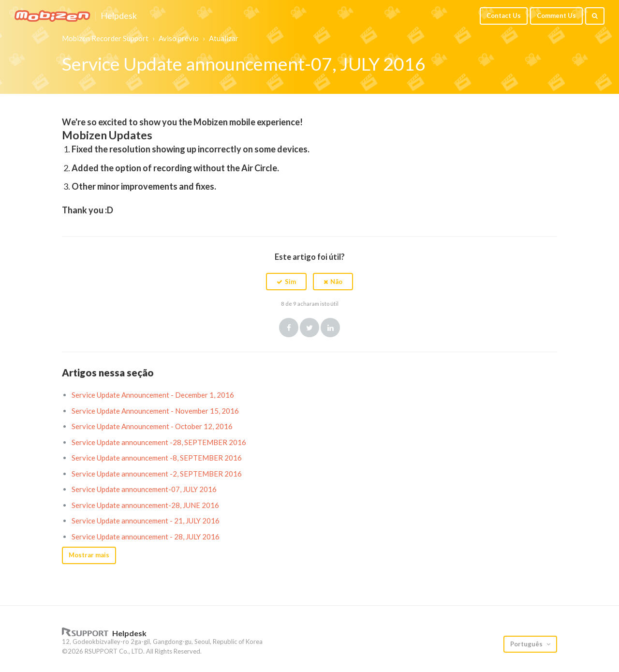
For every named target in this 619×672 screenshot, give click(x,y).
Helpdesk (119, 16)
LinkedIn (330, 328)
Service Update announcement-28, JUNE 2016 (145, 505)
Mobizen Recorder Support (105, 38)
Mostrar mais (89, 555)
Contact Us (504, 15)
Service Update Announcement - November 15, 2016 (155, 411)
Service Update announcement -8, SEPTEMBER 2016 (157, 458)
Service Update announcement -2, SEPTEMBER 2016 (157, 474)
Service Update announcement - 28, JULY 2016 (146, 537)
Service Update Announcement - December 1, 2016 (153, 395)
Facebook (289, 328)
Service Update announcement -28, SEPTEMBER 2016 (159, 442)
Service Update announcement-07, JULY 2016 (144, 489)
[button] (286, 282)
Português (527, 644)
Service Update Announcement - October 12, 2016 (152, 426)
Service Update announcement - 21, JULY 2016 (146, 521)
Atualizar (224, 38)
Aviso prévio (179, 38)
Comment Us (556, 15)
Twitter (309, 328)
